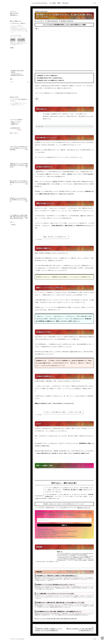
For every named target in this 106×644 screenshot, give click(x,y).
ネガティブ (41, 268)
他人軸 (48, 618)
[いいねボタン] (36, 29)
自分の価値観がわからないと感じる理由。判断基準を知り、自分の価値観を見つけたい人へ (59, 611)
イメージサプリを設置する (16, 120)
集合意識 (90, 174)
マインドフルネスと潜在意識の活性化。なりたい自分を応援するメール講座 (64, 25)
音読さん (14, 225)
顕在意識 (55, 181)
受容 (52, 618)
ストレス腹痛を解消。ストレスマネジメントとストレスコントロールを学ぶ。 (56, 593)
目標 (71, 351)
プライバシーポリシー (16, 74)
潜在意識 (69, 174)
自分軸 (72, 618)
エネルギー (42, 174)
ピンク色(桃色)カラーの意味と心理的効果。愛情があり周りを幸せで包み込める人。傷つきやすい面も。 (19, 217)
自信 (69, 618)
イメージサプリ (40, 21)
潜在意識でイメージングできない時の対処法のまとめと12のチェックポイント (56, 584)
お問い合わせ (65, 3)
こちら (14, 44)
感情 (81, 216)
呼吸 (54, 618)
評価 (75, 618)
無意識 (44, 184)
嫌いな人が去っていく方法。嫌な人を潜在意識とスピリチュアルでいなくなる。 (19, 182)
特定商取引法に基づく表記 (17, 75)
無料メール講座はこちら (16, 21)
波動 (47, 174)
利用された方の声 (14, 13)
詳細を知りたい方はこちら (84, 507)
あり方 (38, 618)
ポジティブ (48, 86)
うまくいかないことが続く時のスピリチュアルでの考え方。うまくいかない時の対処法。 (19, 148)
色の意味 (13, 72)
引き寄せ (58, 176)
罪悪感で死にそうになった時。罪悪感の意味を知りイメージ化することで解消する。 (19, 165)
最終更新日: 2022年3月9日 (67, 21)
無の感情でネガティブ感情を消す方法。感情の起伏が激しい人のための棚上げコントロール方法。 (61, 602)
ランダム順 (21, 39)
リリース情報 (52, 3)
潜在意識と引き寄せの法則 (41, 11)
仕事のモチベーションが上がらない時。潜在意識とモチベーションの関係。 (18, 200)
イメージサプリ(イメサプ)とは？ (40, 3)
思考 (37, 172)
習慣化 (36, 403)
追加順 (13, 39)
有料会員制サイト (14, 15)
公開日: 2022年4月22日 (52, 21)
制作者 (59, 3)
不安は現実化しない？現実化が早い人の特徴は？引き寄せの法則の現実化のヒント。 (57, 575)
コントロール (43, 618)
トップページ (13, 11)
